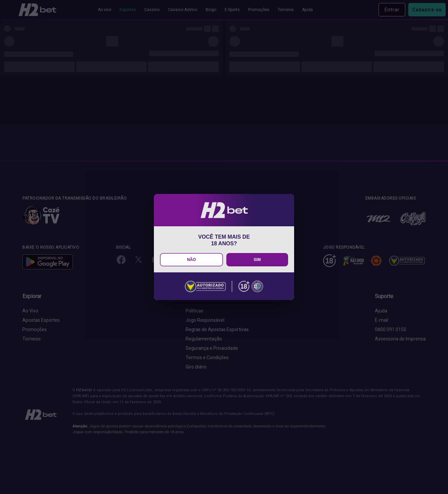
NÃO (191, 260)
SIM (257, 260)
